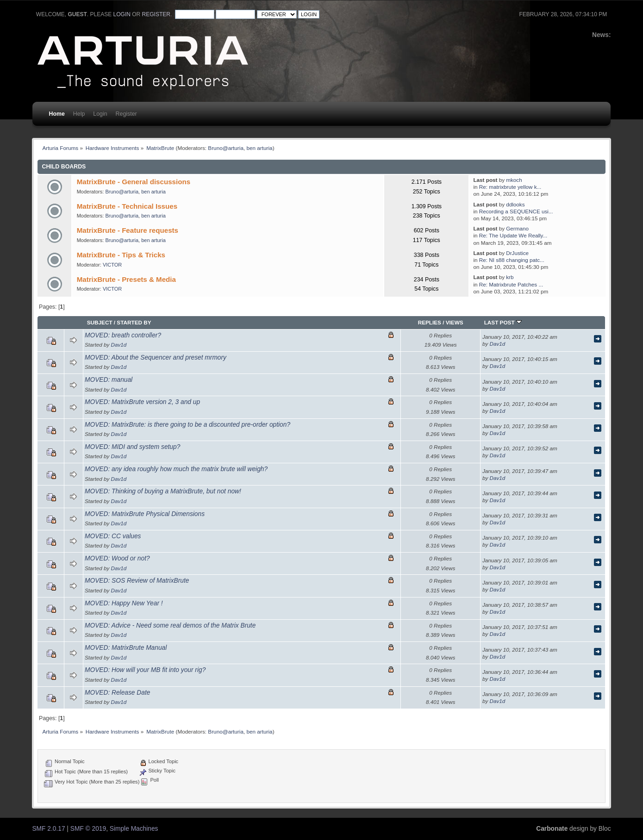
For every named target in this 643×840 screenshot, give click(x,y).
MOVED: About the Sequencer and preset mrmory (156, 358)
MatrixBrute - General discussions (134, 182)
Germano (517, 228)
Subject (100, 322)
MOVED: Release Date (117, 693)
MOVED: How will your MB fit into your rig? (145, 670)
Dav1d (119, 345)
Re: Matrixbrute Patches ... (511, 284)
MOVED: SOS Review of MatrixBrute (137, 581)
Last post (503, 322)
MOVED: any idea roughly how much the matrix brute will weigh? (176, 469)
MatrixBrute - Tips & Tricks (121, 255)
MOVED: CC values (113, 536)
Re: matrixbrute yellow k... (510, 187)
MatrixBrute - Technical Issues (127, 206)
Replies (430, 322)
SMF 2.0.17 (48, 829)
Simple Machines (134, 829)
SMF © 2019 (88, 829)
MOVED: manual (109, 380)
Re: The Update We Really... (513, 235)
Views (455, 322)
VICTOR (112, 265)
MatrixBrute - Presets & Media (126, 279)
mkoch (514, 180)
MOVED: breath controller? (123, 335)
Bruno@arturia (226, 148)
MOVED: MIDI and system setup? (132, 447)
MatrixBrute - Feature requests (128, 230)
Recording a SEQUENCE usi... (516, 211)
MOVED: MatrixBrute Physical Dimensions (145, 514)
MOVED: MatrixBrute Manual (126, 648)
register (156, 14)
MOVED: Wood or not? (117, 558)
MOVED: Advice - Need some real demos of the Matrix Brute (170, 625)
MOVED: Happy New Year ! (124, 603)
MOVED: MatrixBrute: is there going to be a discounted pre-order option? (187, 425)
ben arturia (259, 148)
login (122, 14)
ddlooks (515, 204)
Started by (134, 322)
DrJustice (517, 253)
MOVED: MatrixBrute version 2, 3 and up (142, 402)
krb (510, 277)
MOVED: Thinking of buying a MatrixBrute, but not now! (163, 491)
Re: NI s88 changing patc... (512, 260)
